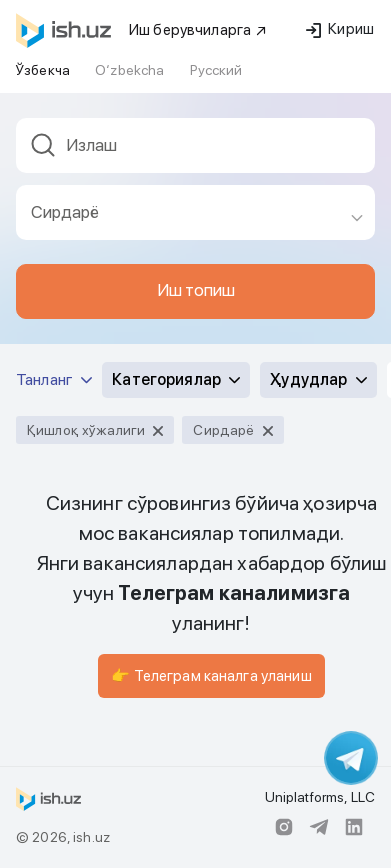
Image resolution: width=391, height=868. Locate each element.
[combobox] (195, 151)
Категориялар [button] (176, 379)
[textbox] (195, 145)
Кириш (340, 29)
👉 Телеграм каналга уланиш (211, 676)
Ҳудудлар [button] (318, 379)
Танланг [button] (54, 379)
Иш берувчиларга (198, 30)
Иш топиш (196, 290)
